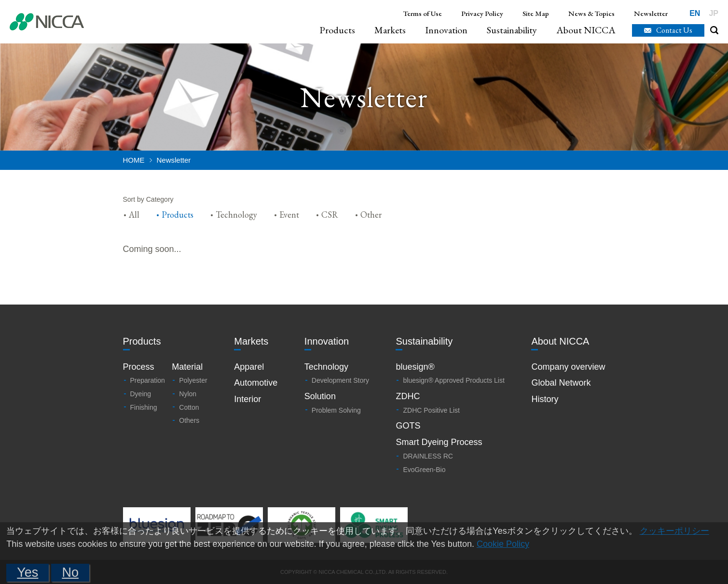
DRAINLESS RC (428, 456)
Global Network (561, 383)
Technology (236, 215)
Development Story (340, 380)
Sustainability (512, 30)
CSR (330, 215)
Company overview (568, 367)
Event (289, 215)
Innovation (446, 30)
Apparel (249, 367)
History (545, 399)
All (134, 215)
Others (189, 420)
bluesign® (415, 367)
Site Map (536, 13)
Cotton (189, 407)
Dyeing (141, 394)
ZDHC (408, 396)
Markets (390, 30)
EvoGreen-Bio (424, 470)
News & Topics (591, 13)
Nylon (188, 394)
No (70, 572)
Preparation (148, 380)
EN (695, 13)
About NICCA (586, 30)
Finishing (144, 407)
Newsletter (651, 13)
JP (714, 13)
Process (139, 367)
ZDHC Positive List (431, 410)
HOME (134, 160)
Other (371, 215)
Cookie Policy (503, 544)
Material (187, 367)
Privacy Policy (482, 13)
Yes (27, 572)
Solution (320, 396)
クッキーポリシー (674, 531)
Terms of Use (423, 13)
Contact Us (674, 30)
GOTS (408, 426)
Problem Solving (336, 410)
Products (337, 30)
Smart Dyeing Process (439, 442)
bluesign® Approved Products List (453, 380)
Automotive (256, 383)
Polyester (193, 380)
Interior (247, 399)
